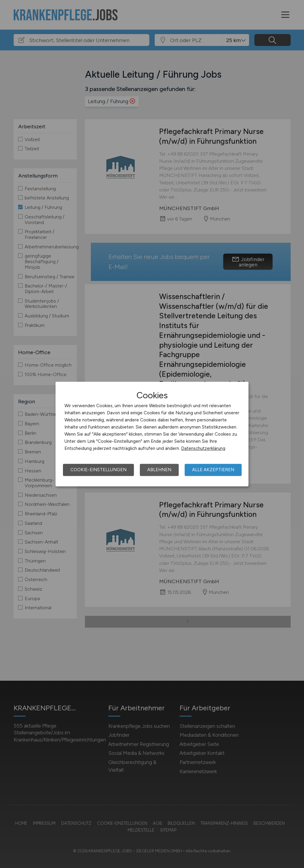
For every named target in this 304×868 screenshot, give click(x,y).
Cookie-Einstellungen (98, 470)
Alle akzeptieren (213, 470)
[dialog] (152, 434)
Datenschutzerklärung (203, 448)
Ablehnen (159, 470)
